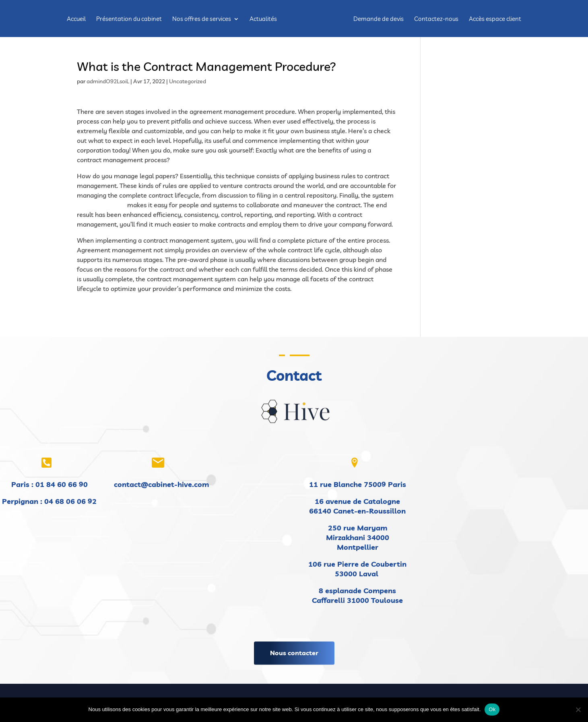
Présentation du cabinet (130, 19)
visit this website (101, 205)
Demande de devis (377, 19)
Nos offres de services (203, 19)
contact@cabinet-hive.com (161, 484)
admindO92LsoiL (108, 81)
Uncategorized (188, 81)
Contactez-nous (435, 19)
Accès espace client (494, 19)
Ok (492, 709)
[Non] (578, 710)
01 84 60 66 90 (62, 484)
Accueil (77, 19)
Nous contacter (294, 653)
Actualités (264, 19)
